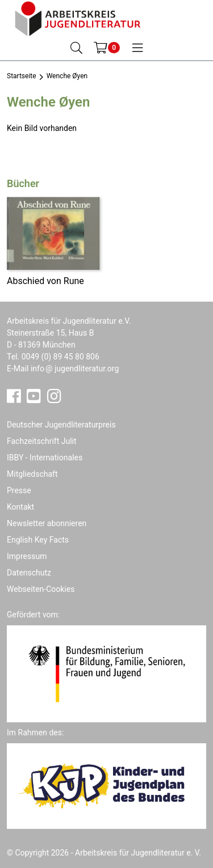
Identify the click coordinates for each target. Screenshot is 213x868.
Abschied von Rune (45, 281)
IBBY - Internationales (45, 458)
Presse (19, 490)
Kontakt (20, 507)
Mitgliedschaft (32, 474)
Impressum (27, 556)
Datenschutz (29, 573)
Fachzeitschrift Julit (42, 441)
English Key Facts (38, 540)
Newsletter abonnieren (47, 523)
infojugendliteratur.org (75, 369)
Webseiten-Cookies (41, 589)
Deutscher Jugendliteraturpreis (61, 425)
